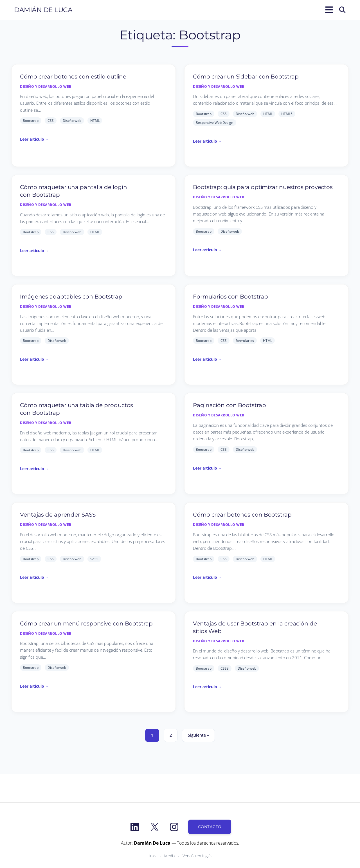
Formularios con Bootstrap (230, 297)
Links (152, 856)
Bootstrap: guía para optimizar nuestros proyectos (263, 187)
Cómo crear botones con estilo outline (73, 77)
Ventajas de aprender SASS (58, 515)
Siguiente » (198, 735)
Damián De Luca (43, 10)
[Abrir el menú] (328, 10)
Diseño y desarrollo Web (46, 87)
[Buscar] (342, 10)
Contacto (210, 827)
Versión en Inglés (197, 856)
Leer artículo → (34, 139)
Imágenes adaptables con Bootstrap (71, 297)
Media (170, 856)
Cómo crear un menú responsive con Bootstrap (86, 623)
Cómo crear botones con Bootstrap (242, 515)
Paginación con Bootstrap (229, 405)
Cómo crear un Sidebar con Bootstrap (246, 77)
